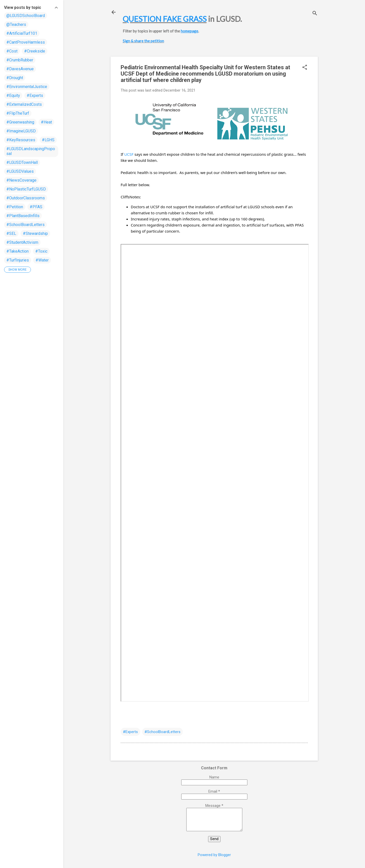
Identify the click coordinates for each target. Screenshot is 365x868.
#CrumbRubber (20, 60)
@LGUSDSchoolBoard (26, 16)
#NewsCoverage (21, 180)
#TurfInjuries (18, 260)
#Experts (130, 732)
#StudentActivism (22, 242)
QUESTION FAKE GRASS (165, 19)
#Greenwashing (20, 122)
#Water (42, 260)
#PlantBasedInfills (23, 216)
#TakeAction (17, 251)
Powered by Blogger (214, 855)
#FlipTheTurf (18, 113)
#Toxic (41, 251)
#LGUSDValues (20, 171)
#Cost (12, 51)
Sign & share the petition (143, 41)
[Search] (315, 14)
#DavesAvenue (20, 69)
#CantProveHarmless (26, 42)
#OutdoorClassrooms (26, 198)
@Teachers (16, 24)
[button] (305, 68)
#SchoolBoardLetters (162, 732)
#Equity (13, 96)
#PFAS (36, 207)
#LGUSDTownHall (22, 162)
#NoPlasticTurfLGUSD (26, 189)
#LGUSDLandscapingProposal (31, 151)
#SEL (11, 233)
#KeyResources (21, 140)
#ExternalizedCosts (24, 104)
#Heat (46, 122)
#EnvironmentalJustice (27, 87)
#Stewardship (35, 233)
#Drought (15, 78)
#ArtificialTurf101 (22, 33)
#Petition (15, 207)
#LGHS (48, 140)
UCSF (129, 154)
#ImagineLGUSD (21, 131)
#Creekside (35, 51)
